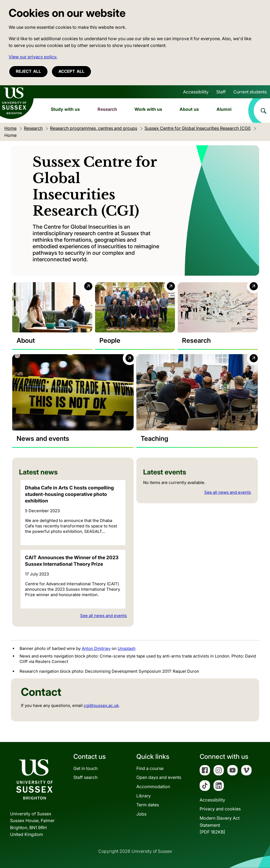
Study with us (65, 109)
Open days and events (159, 777)
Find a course (150, 768)
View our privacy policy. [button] (33, 57)
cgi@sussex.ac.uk (101, 705)
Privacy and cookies (220, 809)
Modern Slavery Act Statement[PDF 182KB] (220, 825)
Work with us (148, 109)
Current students (250, 92)
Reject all (28, 71)
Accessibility (196, 92)
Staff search (85, 777)
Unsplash (127, 648)
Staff (221, 92)
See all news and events (103, 616)
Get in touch (85, 768)
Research (107, 109)
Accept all (71, 71)
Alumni (224, 109)
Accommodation (153, 787)
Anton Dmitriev (96, 648)
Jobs (141, 814)
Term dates (148, 805)
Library (144, 796)
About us (189, 109)
